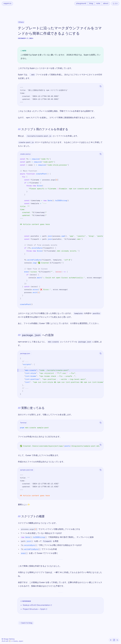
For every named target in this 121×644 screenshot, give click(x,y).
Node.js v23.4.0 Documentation (37, 605)
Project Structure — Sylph (35, 609)
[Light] (111, 640)
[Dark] (117, 640)
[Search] (115, 4)
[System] (114, 640)
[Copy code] (101, 86)
